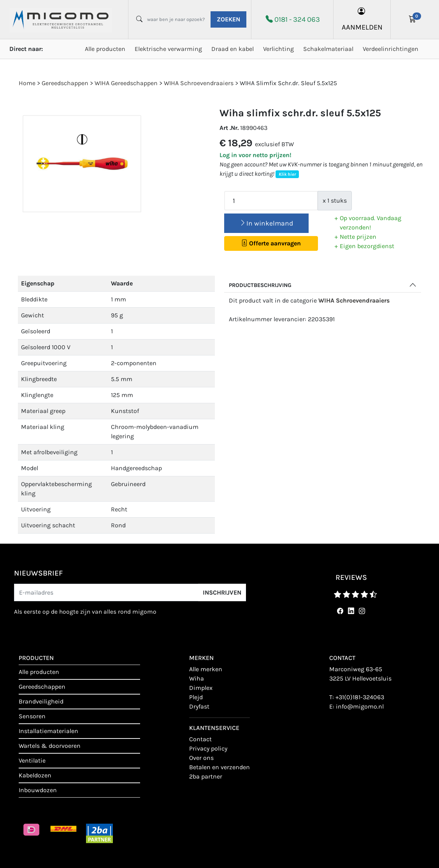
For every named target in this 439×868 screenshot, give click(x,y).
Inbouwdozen (38, 790)
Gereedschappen (42, 687)
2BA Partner (206, 776)
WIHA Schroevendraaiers (354, 300)
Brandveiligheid (41, 701)
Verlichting (278, 49)
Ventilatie (32, 760)
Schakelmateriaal (328, 49)
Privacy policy (208, 748)
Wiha (197, 678)
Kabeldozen (35, 775)
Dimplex (201, 688)
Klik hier (287, 174)
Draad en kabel (233, 49)
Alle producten (105, 49)
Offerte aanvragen (271, 243)
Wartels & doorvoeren (50, 746)
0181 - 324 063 (297, 19)
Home (27, 83)
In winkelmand (266, 223)
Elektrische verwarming (168, 49)
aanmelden (362, 19)
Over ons (201, 758)
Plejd (196, 697)
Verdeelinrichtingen (391, 49)
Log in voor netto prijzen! (255, 155)
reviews (351, 577)
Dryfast (199, 706)
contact (200, 739)
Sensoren (32, 716)
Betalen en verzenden (219, 767)
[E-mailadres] (106, 592)
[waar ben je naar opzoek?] (176, 19)
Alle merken (206, 669)
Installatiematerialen (48, 731)
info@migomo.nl (360, 706)
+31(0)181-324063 (360, 697)
